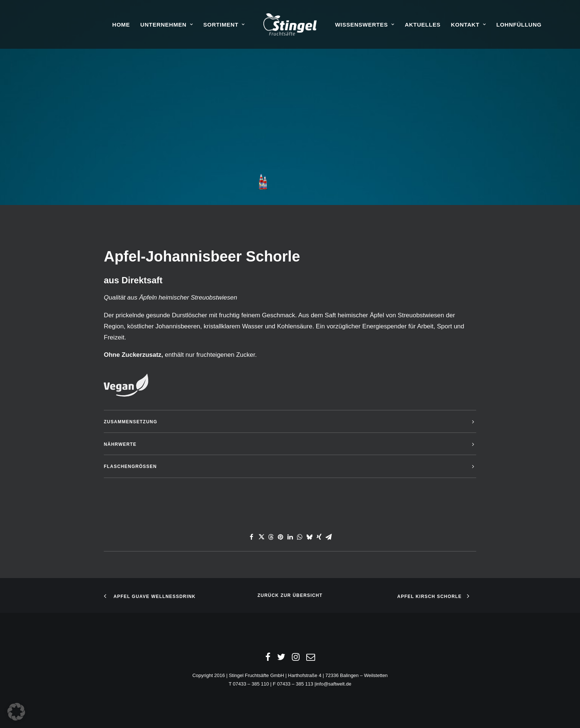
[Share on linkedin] (290, 537)
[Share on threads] (271, 537)
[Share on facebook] (252, 537)
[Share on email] (328, 537)
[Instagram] (296, 659)
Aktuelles (423, 25)
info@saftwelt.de (334, 684)
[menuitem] (121, 24)
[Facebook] (268, 659)
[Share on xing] (319, 537)
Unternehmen (167, 25)
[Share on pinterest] (280, 537)
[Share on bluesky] (309, 537)
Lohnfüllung (519, 25)
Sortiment (224, 25)
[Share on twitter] (261, 537)
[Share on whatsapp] (300, 537)
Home (121, 25)
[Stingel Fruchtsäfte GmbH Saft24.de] (290, 24)
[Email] (311, 659)
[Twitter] (281, 659)
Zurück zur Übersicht (290, 595)
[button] (16, 712)
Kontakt (468, 25)
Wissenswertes (365, 25)
